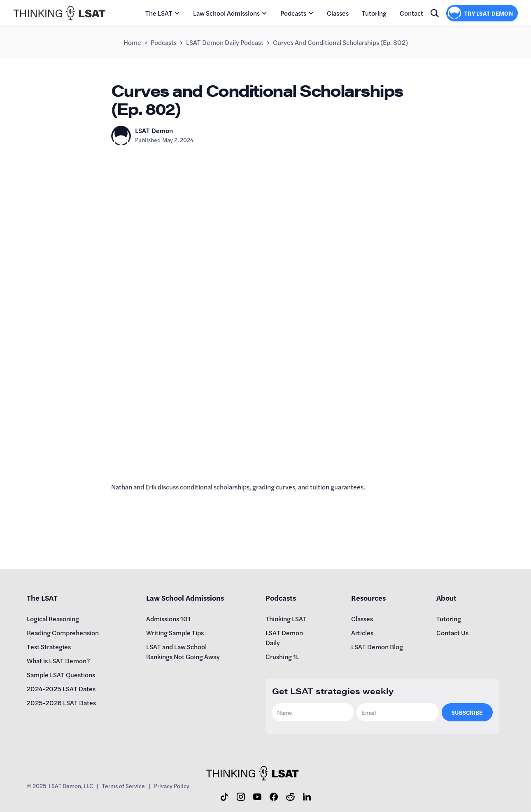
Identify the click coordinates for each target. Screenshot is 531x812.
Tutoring (374, 13)
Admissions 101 (168, 619)
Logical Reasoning (53, 619)
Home (132, 42)
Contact (411, 13)
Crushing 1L (282, 656)
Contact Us (452, 633)
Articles (362, 633)
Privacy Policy (172, 786)
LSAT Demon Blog (377, 647)
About (446, 598)
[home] (59, 13)
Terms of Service (123, 786)
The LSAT (159, 13)
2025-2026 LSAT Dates (61, 703)
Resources (368, 598)
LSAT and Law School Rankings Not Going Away (183, 652)
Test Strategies (49, 647)
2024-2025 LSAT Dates (61, 689)
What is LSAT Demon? (58, 661)
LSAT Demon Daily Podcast (225, 42)
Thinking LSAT (286, 619)
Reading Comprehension (63, 633)
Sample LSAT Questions (61, 675)
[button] (163, 13)
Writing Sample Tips (175, 633)
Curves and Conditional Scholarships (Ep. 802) (340, 42)
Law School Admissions (226, 13)
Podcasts (293, 13)
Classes (338, 13)
